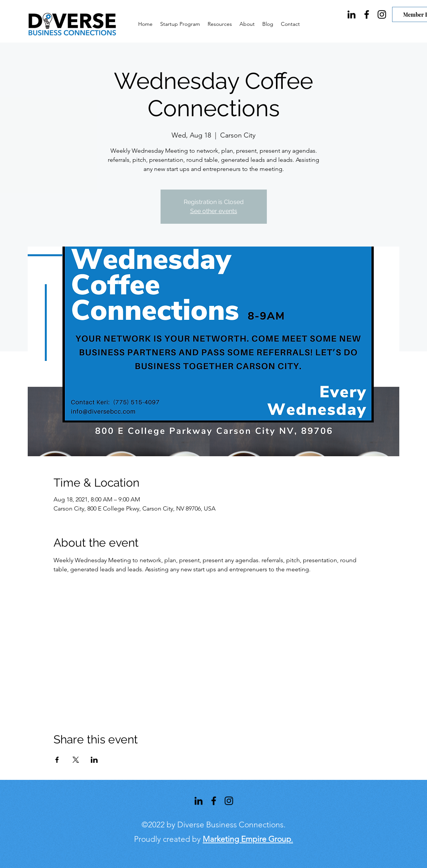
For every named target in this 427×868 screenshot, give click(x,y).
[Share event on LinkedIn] (94, 760)
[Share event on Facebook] (57, 760)
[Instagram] (382, 14)
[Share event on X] (76, 760)
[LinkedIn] (351, 14)
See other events (214, 211)
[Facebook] (367, 14)
